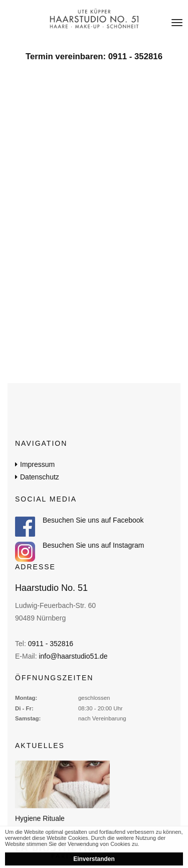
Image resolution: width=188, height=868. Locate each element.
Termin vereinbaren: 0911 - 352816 (94, 56)
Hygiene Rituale (40, 818)
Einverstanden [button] (94, 859)
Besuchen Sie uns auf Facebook (93, 520)
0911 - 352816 (51, 644)
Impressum (37, 464)
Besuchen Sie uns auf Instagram (93, 545)
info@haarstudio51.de (73, 656)
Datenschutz (40, 477)
